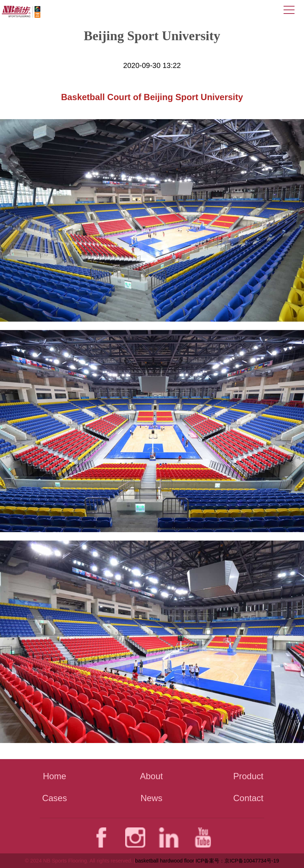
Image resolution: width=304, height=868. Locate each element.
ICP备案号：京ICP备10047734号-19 (237, 861)
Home (54, 776)
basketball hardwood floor (165, 861)
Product (248, 776)
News (151, 798)
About (152, 776)
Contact (248, 798)
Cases (54, 798)
